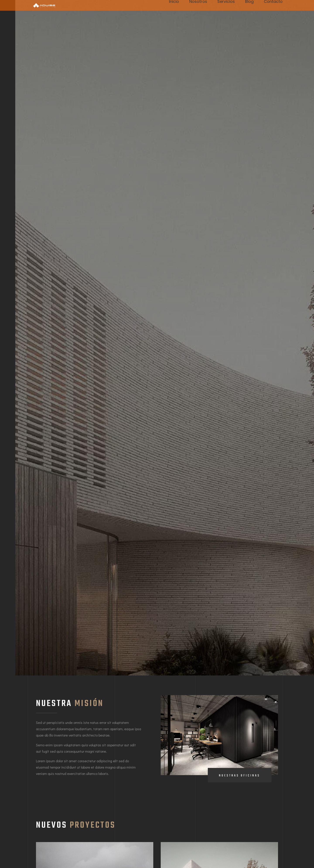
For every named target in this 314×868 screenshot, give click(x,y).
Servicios (226, 2)
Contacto (273, 2)
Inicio (174, 2)
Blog (249, 2)
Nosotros (198, 2)
